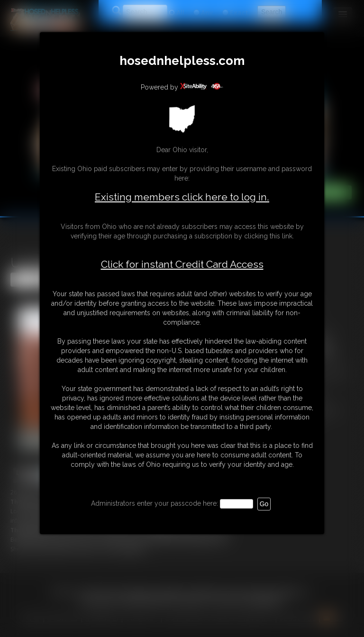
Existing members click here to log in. (182, 197)
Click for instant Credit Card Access (182, 264)
